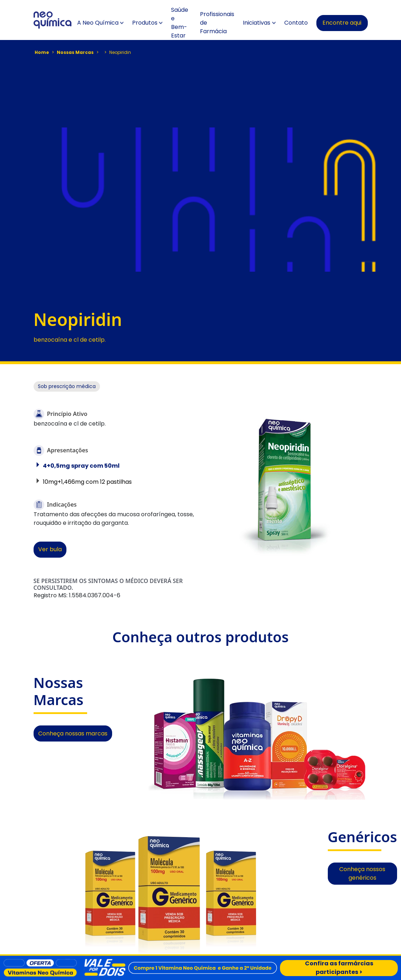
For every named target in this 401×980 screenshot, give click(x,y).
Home (42, 52)
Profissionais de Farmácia (217, 23)
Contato (296, 23)
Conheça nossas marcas (73, 733)
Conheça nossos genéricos (362, 873)
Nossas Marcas (75, 52)
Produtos (145, 23)
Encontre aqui (342, 23)
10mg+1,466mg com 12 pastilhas (87, 482)
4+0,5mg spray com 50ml (81, 466)
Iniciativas (257, 23)
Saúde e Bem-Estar (180, 23)
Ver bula (50, 549)
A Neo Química (98, 23)
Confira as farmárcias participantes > (339, 968)
